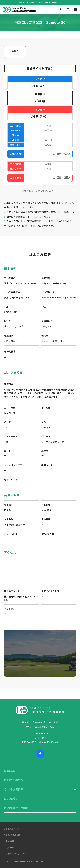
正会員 (15, 51)
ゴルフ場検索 (14, 789)
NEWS (9, 771)
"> (40, 569)
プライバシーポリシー (16, 853)
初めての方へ (14, 780)
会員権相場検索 (13, 835)
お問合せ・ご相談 (16, 808)
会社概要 (10, 847)
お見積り (11, 799)
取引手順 (10, 841)
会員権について (13, 829)
